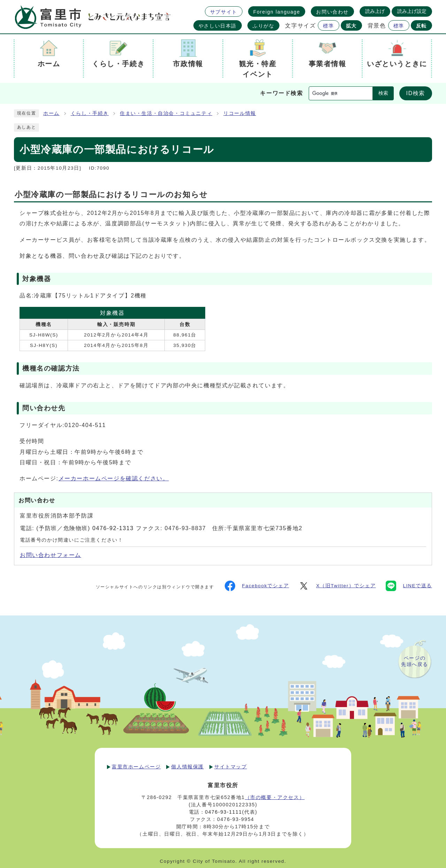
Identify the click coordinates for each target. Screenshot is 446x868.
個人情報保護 (187, 767)
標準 (328, 26)
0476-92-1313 (113, 528)
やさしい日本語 (218, 26)
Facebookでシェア (257, 586)
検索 (383, 93)
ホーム (51, 113)
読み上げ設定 (412, 11)
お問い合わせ (332, 12)
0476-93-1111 (223, 812)
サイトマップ (231, 767)
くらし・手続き (90, 113)
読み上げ (375, 11)
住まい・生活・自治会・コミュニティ (166, 113)
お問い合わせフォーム (51, 555)
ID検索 (416, 93)
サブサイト (224, 12)
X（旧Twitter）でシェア (337, 586)
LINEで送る (409, 586)
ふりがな (263, 26)
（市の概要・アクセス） (275, 797)
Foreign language (277, 12)
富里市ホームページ (136, 767)
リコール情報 (240, 113)
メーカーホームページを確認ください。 (114, 478)
